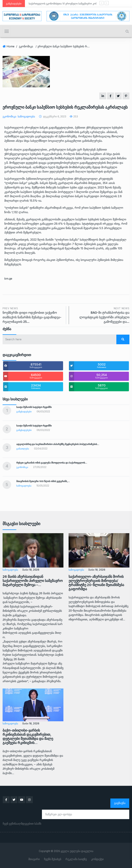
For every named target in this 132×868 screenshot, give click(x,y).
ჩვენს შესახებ (53, 859)
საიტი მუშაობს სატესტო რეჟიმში (34, 407)
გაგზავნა (120, 803)
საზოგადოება (26, 116)
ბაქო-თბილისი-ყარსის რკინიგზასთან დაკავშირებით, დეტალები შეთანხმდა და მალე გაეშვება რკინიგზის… (28, 737)
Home (10, 46)
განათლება (23, 449)
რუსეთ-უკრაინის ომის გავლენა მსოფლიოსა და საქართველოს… (52, 463)
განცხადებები (24, 412)
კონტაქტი (97, 859)
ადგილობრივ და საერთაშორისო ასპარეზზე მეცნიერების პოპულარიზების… (58, 444)
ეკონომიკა (26, 46)
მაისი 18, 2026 (31, 570)
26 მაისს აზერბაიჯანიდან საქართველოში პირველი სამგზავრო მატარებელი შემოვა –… (33, 581)
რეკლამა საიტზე (76, 859)
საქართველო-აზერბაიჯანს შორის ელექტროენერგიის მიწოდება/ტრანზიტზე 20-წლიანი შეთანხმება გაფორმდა (96, 583)
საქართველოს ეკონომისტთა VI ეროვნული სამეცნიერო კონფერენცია (68, 4)
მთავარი (34, 859)
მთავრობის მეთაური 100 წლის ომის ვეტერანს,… (43, 481)
